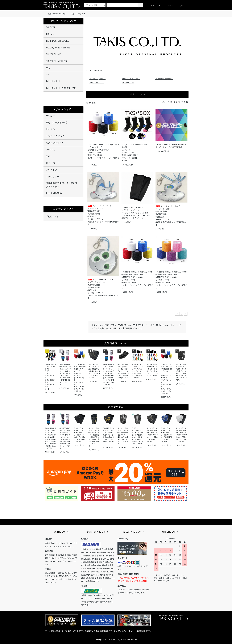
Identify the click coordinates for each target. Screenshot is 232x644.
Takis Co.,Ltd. (97, 70)
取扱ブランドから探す (55, 14)
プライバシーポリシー (127, 631)
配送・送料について (76, 631)
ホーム (89, 70)
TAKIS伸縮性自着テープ (164, 78)
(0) (180, 5)
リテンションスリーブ (131, 78)
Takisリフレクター (97, 83)
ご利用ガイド (63, 217)
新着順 (185, 102)
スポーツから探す (76, 14)
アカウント (154, 5)
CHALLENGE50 (128, 83)
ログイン (168, 5)
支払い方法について (59, 631)
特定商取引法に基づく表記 (107, 631)
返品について (90, 631)
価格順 (177, 102)
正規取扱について (144, 631)
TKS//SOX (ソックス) (98, 78)
